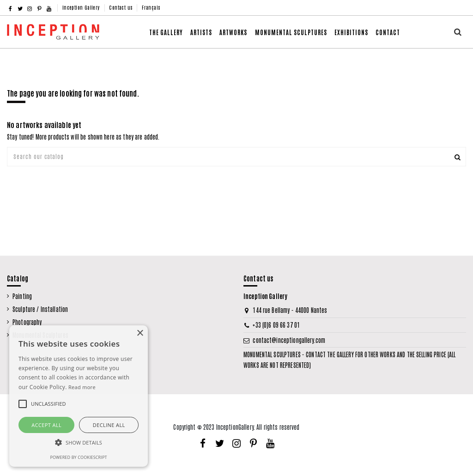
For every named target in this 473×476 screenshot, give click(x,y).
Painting (22, 296)
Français (151, 7)
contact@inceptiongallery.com (289, 340)
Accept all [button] (46, 425)
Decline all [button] (109, 425)
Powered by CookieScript (78, 457)
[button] (233, 32)
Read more (82, 387)
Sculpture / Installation (40, 309)
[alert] (79, 396)
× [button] (140, 333)
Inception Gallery (82, 7)
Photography (27, 322)
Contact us (121, 7)
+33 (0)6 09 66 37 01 (276, 325)
